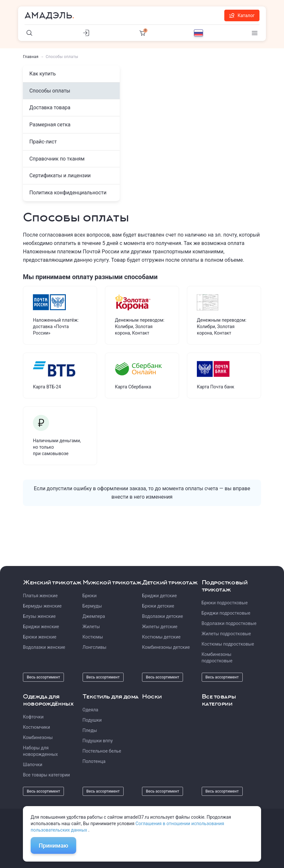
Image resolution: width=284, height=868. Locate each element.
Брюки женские (40, 637)
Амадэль (48, 15)
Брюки (90, 596)
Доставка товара (50, 108)
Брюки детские (158, 606)
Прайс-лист (43, 142)
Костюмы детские (161, 637)
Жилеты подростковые (226, 634)
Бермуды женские (42, 606)
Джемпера (94, 616)
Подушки (92, 720)
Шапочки (33, 765)
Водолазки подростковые (229, 623)
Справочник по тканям (57, 159)
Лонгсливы (95, 647)
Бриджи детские (159, 596)
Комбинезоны (38, 737)
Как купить (43, 74)
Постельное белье (102, 751)
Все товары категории (46, 775)
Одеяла (91, 710)
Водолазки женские (44, 647)
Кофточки (33, 717)
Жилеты (91, 627)
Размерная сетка (50, 125)
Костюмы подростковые (228, 644)
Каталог (242, 15)
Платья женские (40, 596)
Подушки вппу (98, 741)
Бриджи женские (41, 627)
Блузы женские (39, 616)
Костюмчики (36, 727)
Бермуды (92, 606)
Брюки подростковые (225, 603)
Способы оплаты (50, 91)
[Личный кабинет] (86, 33)
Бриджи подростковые (226, 613)
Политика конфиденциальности (68, 193)
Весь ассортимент (43, 677)
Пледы (90, 730)
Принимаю (53, 846)
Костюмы (93, 637)
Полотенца (94, 761)
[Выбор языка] (198, 33)
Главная (31, 57)
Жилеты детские (160, 627)
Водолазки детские (162, 616)
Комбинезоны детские (166, 647)
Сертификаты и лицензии (60, 176)
